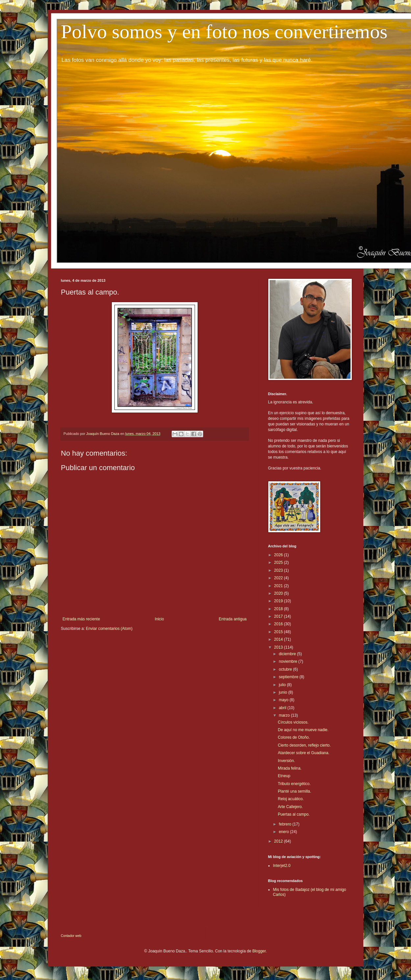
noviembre (289, 661)
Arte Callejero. (290, 807)
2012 (279, 841)
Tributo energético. (294, 784)
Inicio (159, 619)
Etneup (284, 776)
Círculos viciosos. (293, 722)
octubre (286, 669)
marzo (285, 715)
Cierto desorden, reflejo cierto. (304, 745)
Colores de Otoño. (294, 737)
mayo (284, 700)
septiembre (289, 677)
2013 (279, 647)
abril (283, 708)
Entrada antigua (233, 619)
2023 (279, 570)
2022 (279, 578)
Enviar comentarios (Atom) (109, 629)
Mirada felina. (290, 768)
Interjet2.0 (282, 866)
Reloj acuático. (291, 799)
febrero (286, 824)
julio (283, 685)
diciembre (288, 654)
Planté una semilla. (294, 791)
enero (284, 832)
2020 (279, 593)
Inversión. (286, 761)
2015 (279, 632)
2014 (279, 639)
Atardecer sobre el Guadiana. (304, 753)
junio (284, 692)
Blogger (259, 951)
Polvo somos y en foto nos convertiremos (224, 32)
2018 (279, 609)
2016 (279, 624)
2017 (279, 616)
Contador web (71, 936)
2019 (279, 601)
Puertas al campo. (294, 814)
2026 (279, 555)
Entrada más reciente (81, 619)
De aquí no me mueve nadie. (303, 730)
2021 (279, 586)
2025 (279, 562)
